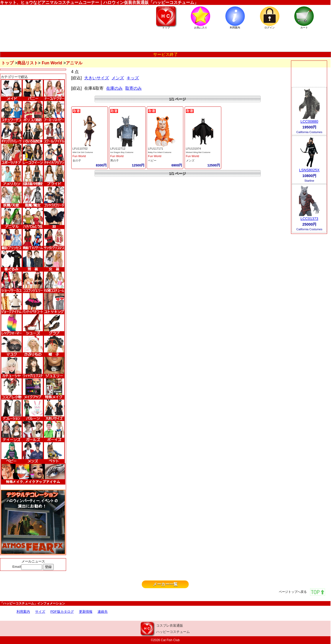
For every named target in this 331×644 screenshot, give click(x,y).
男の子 (115, 160)
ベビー (152, 160)
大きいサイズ (97, 78)
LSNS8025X (309, 170)
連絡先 (103, 612)
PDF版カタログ (62, 612)
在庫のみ (114, 88)
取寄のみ (133, 88)
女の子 (77, 160)
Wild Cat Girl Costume (83, 152)
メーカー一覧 (165, 584)
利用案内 (23, 612)
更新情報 (86, 612)
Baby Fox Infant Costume (160, 152)
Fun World (52, 63)
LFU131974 (193, 149)
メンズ (118, 78)
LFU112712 (118, 149)
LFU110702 (80, 149)
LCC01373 (309, 219)
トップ (7, 63)
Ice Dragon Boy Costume (122, 152)
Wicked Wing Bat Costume (198, 152)
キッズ (133, 78)
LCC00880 (309, 121)
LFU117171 (155, 149)
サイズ (40, 612)
